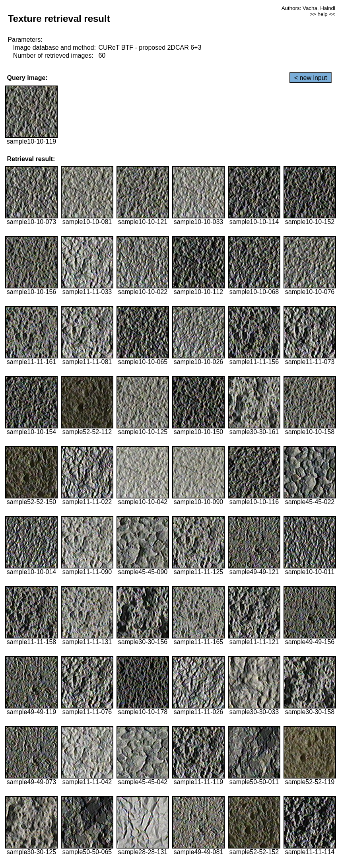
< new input (311, 78)
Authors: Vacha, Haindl (308, 8)
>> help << (322, 14)
